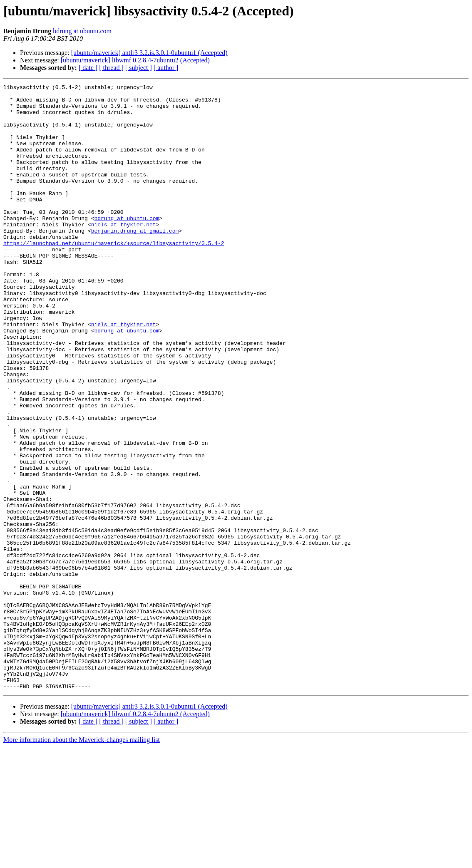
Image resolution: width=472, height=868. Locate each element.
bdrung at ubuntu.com (82, 31)
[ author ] (166, 68)
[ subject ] (139, 68)
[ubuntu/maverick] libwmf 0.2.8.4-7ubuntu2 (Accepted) (135, 60)
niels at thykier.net (124, 253)
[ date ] (88, 68)
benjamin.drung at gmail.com (135, 260)
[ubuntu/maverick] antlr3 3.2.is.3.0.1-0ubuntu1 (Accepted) (149, 53)
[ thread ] (111, 68)
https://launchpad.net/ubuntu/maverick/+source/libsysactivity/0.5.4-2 (114, 275)
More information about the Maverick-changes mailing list (82, 861)
